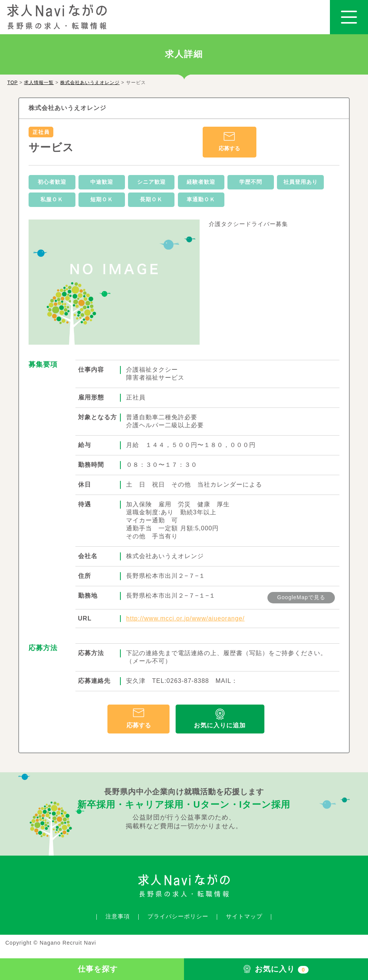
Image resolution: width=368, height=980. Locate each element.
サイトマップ (244, 916)
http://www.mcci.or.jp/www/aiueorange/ (185, 618)
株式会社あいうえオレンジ (90, 83)
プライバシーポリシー (178, 916)
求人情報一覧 (39, 83)
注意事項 (118, 916)
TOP (12, 83)
